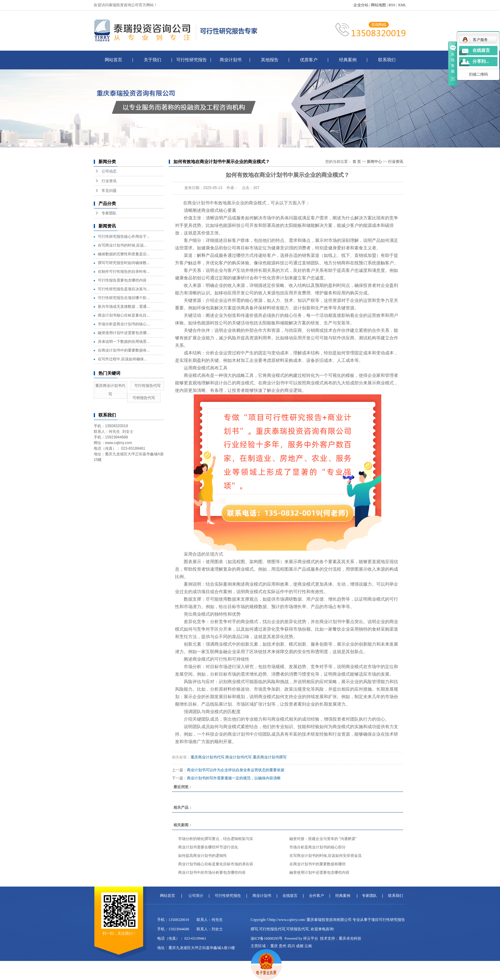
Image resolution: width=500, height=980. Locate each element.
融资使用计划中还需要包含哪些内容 (319, 872)
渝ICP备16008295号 (267, 938)
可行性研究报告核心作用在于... (124, 237)
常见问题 (109, 191)
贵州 (282, 946)
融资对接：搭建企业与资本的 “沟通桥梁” (323, 839)
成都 (300, 946)
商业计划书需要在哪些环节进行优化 (208, 847)
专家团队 (109, 213)
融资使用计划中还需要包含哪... (124, 333)
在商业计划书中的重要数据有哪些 (317, 864)
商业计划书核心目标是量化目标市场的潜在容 (216, 864)
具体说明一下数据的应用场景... (124, 342)
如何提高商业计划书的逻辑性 (202, 856)
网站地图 (378, 5)
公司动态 (109, 171)
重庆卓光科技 (350, 938)
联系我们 (387, 60)
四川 (291, 946)
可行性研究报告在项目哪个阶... (124, 298)
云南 (308, 946)
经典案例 (348, 60)
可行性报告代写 (147, 386)
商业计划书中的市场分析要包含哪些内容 (212, 872)
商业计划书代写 (238, 757)
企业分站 (361, 5)
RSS (392, 5)
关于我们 (152, 60)
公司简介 (196, 896)
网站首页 (113, 60)
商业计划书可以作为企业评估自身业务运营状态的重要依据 (236, 770)
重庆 (274, 946)
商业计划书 (231, 60)
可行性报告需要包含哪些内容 (122, 280)
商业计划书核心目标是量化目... (124, 315)
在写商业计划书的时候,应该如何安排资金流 (325, 856)
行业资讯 (109, 181)
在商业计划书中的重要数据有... (124, 350)
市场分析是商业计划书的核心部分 (317, 847)
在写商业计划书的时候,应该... (122, 245)
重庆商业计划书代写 (207, 757)
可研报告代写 (144, 398)
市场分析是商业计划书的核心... (124, 324)
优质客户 (309, 60)
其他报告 (270, 60)
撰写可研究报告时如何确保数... (124, 263)
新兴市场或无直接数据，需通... (124, 307)
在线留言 (290, 896)
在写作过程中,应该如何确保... (122, 359)
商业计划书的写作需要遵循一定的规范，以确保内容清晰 (234, 778)
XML (402, 5)
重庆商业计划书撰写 (270, 757)
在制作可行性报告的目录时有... (124, 272)
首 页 (357, 162)
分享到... (481, 61)
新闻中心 (374, 162)
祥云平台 (311, 938)
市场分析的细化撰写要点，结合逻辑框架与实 (216, 839)
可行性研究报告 (192, 60)
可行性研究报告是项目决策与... (124, 289)
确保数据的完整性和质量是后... (124, 254)
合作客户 (317, 896)
